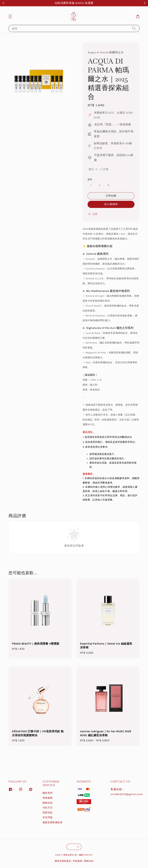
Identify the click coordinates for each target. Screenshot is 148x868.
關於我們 (48, 793)
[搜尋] (134, 28)
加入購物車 (111, 204)
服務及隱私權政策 (53, 822)
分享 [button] (93, 214)
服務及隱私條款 (63, 861)
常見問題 (48, 818)
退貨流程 (48, 813)
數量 (90, 179)
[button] (10, 17)
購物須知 (48, 803)
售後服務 (48, 798)
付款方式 (48, 808)
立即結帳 (111, 196)
